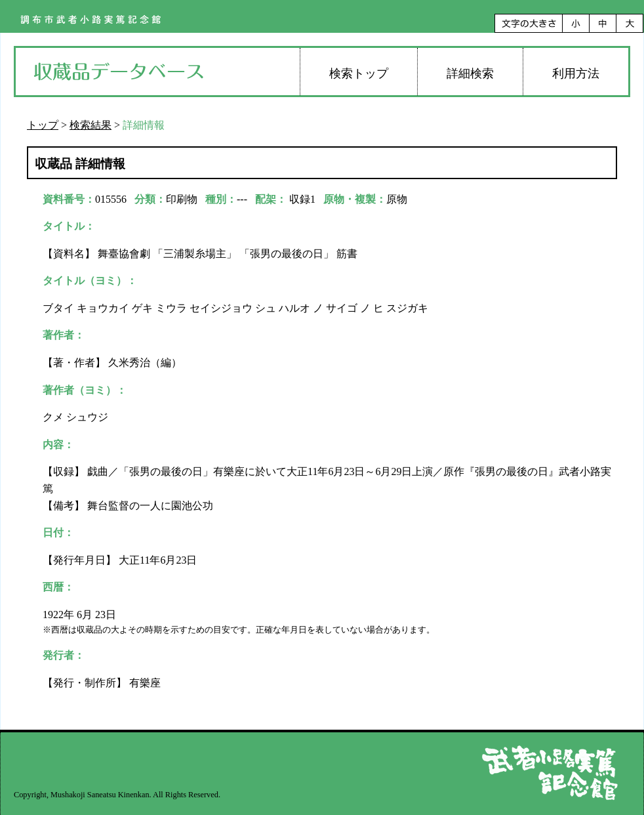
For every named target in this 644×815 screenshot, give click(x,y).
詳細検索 (470, 73)
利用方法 (576, 73)
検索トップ (359, 73)
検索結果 (91, 125)
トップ (43, 125)
